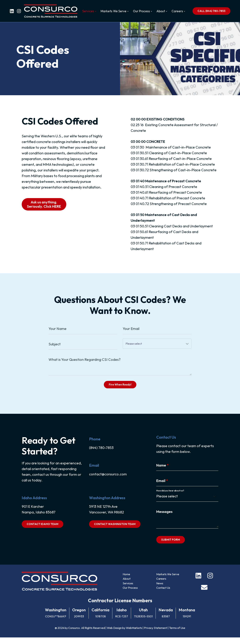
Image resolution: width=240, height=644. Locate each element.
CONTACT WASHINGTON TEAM (115, 530)
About (127, 585)
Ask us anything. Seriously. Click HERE (44, 208)
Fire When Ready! (120, 389)
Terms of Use (177, 634)
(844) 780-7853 (101, 454)
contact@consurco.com (108, 480)
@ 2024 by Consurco (67, 634)
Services (128, 590)
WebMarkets (134, 634)
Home (126, 581)
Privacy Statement (156, 634)
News (160, 590)
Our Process (130, 594)
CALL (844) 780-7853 (211, 11)
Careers (161, 585)
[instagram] (19, 11)
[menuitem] (89, 11)
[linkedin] (12, 11)
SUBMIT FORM (171, 546)
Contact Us (163, 594)
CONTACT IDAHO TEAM (42, 530)
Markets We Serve (168, 581)
